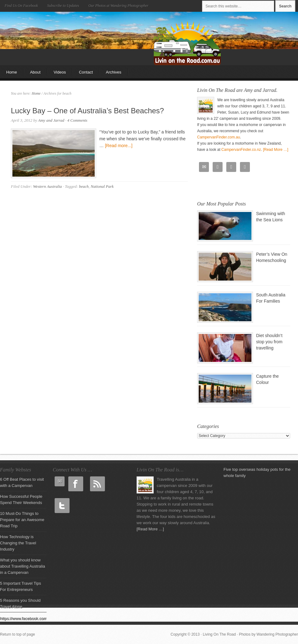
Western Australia (47, 186)
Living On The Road (54, 30)
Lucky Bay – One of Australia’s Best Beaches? (87, 111)
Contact (86, 72)
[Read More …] (275, 150)
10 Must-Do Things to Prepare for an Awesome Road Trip (22, 520)
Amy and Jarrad (51, 120)
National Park (102, 186)
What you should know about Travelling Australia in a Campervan (23, 566)
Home (12, 72)
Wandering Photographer (277, 634)
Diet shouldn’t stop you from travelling (269, 342)
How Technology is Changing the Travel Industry (18, 543)
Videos (60, 72)
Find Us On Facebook (21, 6)
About (35, 72)
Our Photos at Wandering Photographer (119, 6)
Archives (114, 72)
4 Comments (77, 120)
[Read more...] (119, 146)
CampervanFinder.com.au (219, 137)
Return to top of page (18, 634)
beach (84, 186)
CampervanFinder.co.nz (241, 150)
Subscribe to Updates (63, 6)
